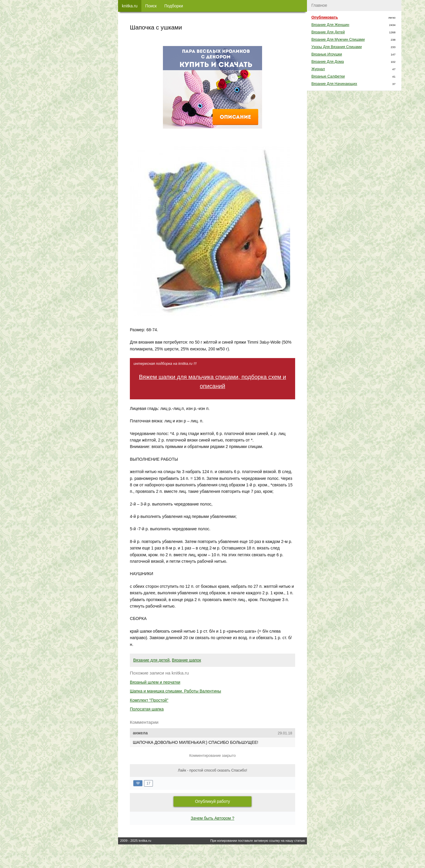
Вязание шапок (186, 660)
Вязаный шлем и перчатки (155, 682)
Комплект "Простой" (149, 700)
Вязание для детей (151, 660)
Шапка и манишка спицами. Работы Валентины (175, 691)
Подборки (174, 6)
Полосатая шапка (147, 709)
